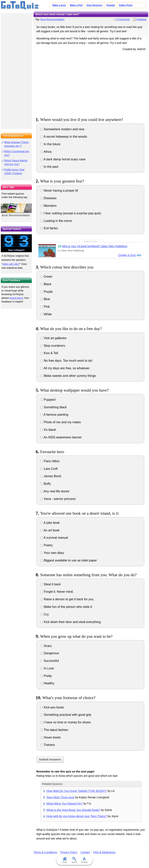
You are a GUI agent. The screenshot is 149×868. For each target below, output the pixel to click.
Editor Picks (126, 5)
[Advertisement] (91, 83)
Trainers (48, 745)
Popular (111, 5)
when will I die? (11, 264)
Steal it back (51, 584)
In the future (50, 144)
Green (46, 277)
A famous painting (54, 415)
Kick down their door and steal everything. (71, 622)
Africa (46, 152)
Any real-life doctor (55, 491)
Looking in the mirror (56, 221)
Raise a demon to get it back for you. (67, 599)
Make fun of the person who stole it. (67, 607)
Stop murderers (53, 346)
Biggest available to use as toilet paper (69, 560)
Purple (47, 292)
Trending (84, 860)
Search (75, 860)
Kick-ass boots (52, 707)
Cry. (45, 614)
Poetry (47, 545)
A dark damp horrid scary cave (63, 159)
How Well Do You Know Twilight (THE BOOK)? (77, 791)
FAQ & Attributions (104, 852)
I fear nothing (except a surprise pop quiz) (71, 213)
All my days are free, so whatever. (65, 368)
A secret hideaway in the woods (64, 137)
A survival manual (54, 538)
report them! (16, 298)
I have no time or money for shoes (65, 722)
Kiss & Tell (49, 353)
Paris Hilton (50, 461)
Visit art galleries (53, 338)
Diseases (48, 198)
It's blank (48, 430)
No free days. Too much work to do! (66, 361)
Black (46, 284)
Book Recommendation (52, 19)
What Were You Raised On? (65, 803)
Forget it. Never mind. (57, 592)
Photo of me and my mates (61, 422)
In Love (47, 668)
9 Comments (123, 19)
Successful (50, 661)
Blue (45, 299)
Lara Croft (49, 469)
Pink (45, 307)
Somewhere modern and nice (62, 129)
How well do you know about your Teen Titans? (77, 816)
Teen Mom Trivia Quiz (60, 797)
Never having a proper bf (59, 191)
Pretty (46, 676)
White (46, 314)
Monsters (48, 206)
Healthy (47, 683)
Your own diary (52, 553)
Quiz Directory (94, 5)
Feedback (142, 19)
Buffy (46, 484)
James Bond (51, 476)
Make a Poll (76, 5)
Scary (46, 646)
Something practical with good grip (66, 715)
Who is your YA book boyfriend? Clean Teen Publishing (95, 246)
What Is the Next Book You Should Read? (73, 810)
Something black (54, 407)
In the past (49, 167)
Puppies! (48, 400)
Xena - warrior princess (58, 499)
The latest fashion (54, 730)
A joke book (50, 523)
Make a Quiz (59, 5)
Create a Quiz (127, 255)
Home (65, 860)
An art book (50, 530)
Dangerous (50, 653)
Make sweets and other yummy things (68, 376)
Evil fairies (49, 228)
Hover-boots (51, 737)
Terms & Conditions (45, 852)
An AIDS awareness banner (61, 437)
